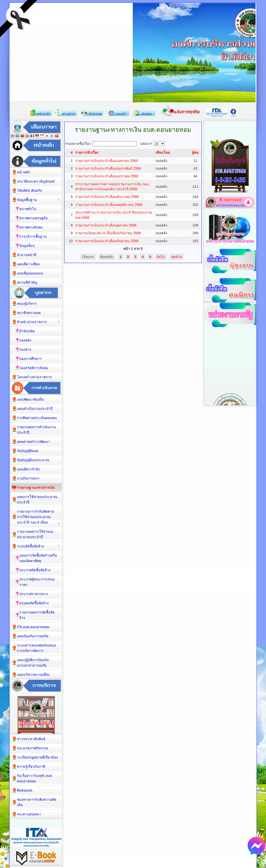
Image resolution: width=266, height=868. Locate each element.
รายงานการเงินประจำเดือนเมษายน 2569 (106, 161)
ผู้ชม (195, 152)
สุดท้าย (177, 257)
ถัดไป (161, 257)
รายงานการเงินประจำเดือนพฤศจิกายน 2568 (109, 205)
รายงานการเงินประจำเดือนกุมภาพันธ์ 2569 (108, 168)
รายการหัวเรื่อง (87, 152)
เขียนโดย (163, 152)
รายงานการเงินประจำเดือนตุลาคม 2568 (106, 225)
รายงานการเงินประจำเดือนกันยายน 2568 (107, 241)
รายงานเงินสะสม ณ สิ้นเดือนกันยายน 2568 (108, 233)
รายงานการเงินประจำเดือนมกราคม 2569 (107, 176)
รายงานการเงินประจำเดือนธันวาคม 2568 (107, 197)
